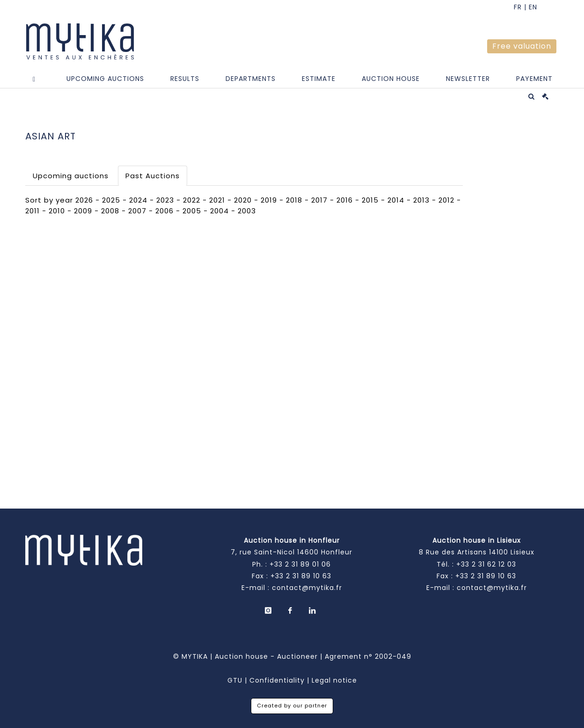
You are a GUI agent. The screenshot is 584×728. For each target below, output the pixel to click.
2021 (217, 200)
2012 (446, 200)
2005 (192, 211)
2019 (269, 200)
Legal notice (334, 680)
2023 (165, 200)
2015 (370, 200)
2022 (192, 200)
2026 (84, 200)
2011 (33, 211)
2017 (319, 200)
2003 (247, 211)
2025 (111, 200)
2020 (243, 200)
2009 (83, 211)
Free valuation (522, 46)
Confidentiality (277, 680)
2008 (110, 211)
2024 (138, 200)
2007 (137, 211)
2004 (219, 211)
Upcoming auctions (71, 176)
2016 (345, 200)
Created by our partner (292, 706)
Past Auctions (153, 176)
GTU (235, 680)
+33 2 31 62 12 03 (486, 564)
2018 (294, 200)
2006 (164, 211)
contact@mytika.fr (307, 588)
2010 (57, 211)
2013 (421, 200)
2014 (396, 200)
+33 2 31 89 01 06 (300, 564)
